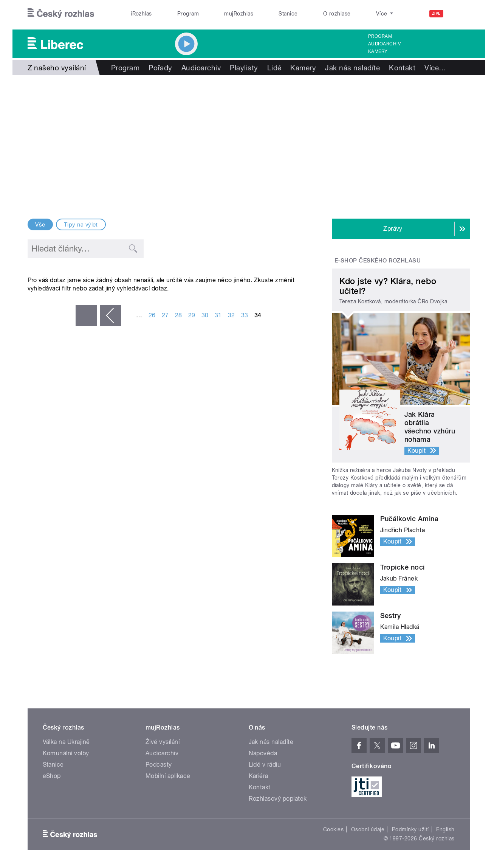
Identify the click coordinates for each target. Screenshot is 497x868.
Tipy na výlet (81, 225)
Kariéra (259, 776)
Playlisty (244, 68)
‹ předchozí (110, 315)
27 (165, 315)
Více (435, 68)
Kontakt (402, 68)
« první (86, 315)
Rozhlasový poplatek (278, 799)
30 (205, 315)
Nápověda (263, 753)
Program (188, 14)
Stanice (288, 14)
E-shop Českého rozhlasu (378, 261)
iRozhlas (141, 14)
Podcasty (159, 765)
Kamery (378, 51)
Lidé (274, 68)
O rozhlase (337, 14)
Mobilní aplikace (168, 776)
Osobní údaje (368, 829)
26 (152, 315)
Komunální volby (66, 753)
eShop (52, 776)
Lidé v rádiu (265, 765)
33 (245, 315)
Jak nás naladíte (352, 68)
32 (231, 315)
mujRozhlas (239, 14)
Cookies (333, 829)
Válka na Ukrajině (66, 742)
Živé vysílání (163, 742)
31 (218, 315)
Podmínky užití (410, 829)
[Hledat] (460, 14)
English (445, 829)
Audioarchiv (384, 44)
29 (192, 315)
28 (179, 315)
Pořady (160, 68)
